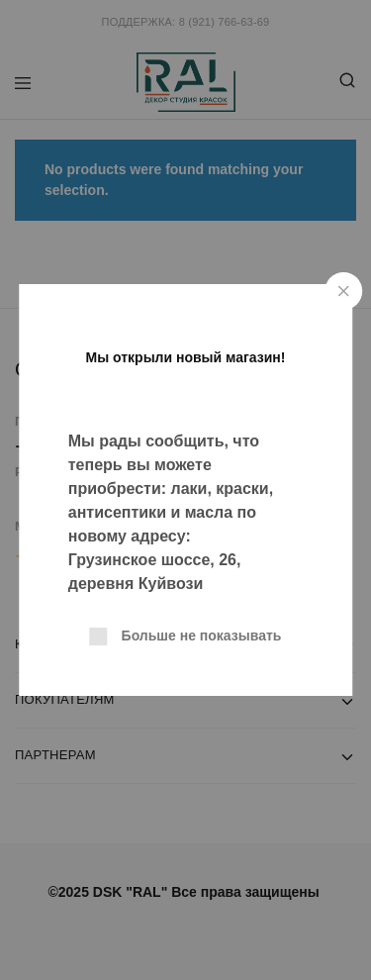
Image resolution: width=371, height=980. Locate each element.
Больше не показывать (202, 636)
